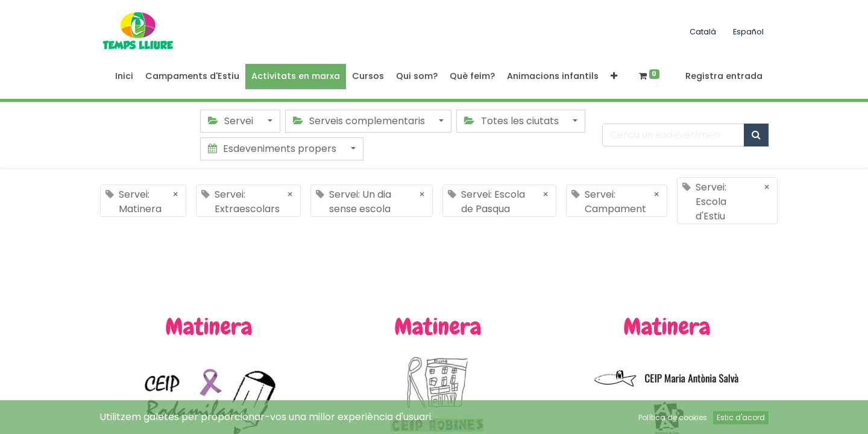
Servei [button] (232, 121)
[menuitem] (124, 77)
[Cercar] (756, 135)
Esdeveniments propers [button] (273, 149)
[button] (614, 77)
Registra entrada (724, 76)
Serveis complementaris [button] (360, 121)
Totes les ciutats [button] (512, 121)
